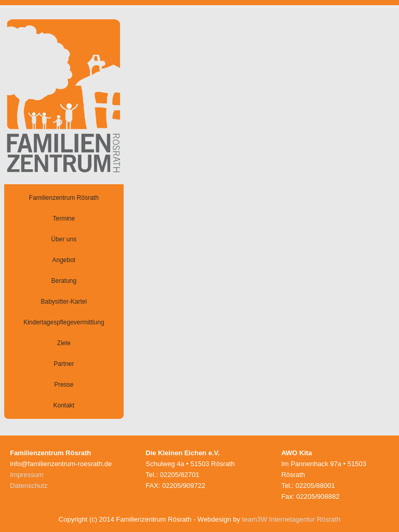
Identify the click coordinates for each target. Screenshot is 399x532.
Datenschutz (29, 486)
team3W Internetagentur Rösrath (291, 519)
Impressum (26, 475)
